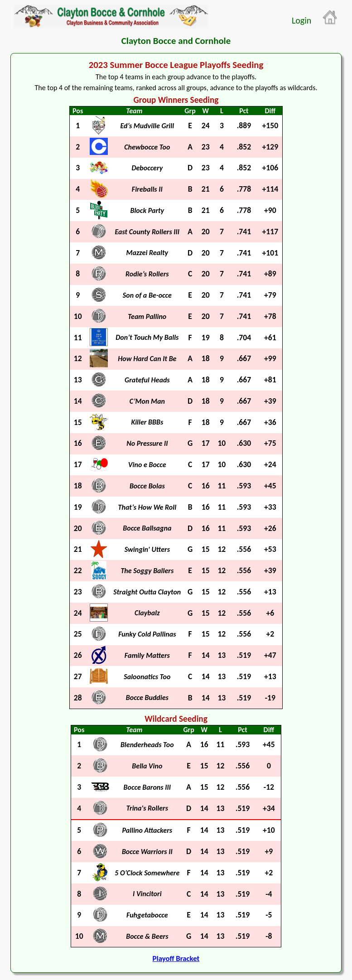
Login (301, 20)
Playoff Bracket (176, 958)
